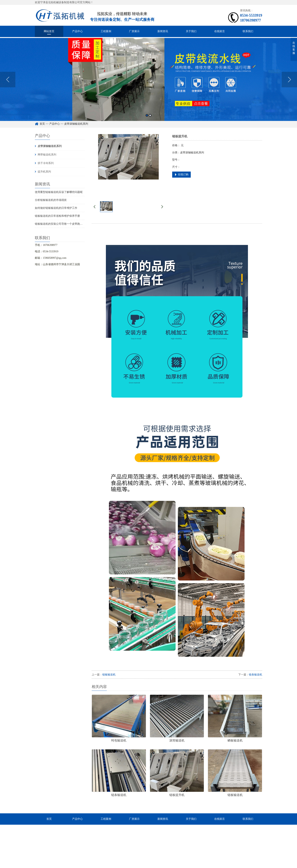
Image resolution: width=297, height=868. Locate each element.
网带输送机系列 (47, 155)
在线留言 (220, 31)
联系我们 (248, 31)
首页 (49, 819)
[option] (148, 85)
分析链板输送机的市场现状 (51, 200)
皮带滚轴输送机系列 (50, 146)
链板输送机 (109, 675)
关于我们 (191, 31)
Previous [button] (8, 85)
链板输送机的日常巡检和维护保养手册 (57, 216)
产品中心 (77, 31)
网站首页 (49, 31)
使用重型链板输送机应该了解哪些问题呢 (59, 192)
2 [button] (150, 121)
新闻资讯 (163, 31)
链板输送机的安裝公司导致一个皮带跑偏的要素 (63, 224)
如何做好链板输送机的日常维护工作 (56, 208)
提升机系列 (44, 172)
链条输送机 (256, 675)
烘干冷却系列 (46, 163)
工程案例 (106, 31)
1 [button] (147, 121)
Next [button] (289, 85)
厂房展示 (134, 31)
